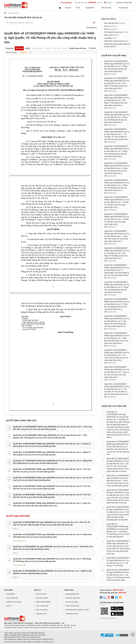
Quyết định (90, 8)
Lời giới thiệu (11, 594)
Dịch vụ (100, 3)
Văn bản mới (106, 8)
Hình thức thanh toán (73, 598)
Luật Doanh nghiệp (25, 642)
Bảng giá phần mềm (72, 594)
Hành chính (109, 35)
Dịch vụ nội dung (42, 610)
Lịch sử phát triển (12, 598)
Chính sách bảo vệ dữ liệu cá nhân (77, 610)
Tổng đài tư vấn (41, 614)
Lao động (108, 38)
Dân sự (16, 529)
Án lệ (78, 8)
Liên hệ (9, 606)
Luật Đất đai (36, 642)
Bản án (68, 8)
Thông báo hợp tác (72, 614)
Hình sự (107, 29)
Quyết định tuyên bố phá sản (115, 41)
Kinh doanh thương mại (113, 32)
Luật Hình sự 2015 (48, 642)
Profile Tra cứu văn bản (14, 602)
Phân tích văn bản (42, 598)
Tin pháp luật (123, 8)
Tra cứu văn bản (41, 594)
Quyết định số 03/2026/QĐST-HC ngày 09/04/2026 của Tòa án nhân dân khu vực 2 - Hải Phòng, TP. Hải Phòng (118, 562)
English (108, 3)
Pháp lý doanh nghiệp (43, 602)
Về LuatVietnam (65, 3)
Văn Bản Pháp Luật (11, 642)
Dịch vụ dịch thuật (42, 606)
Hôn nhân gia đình (20, 541)
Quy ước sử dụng (72, 602)
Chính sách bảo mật (72, 606)
